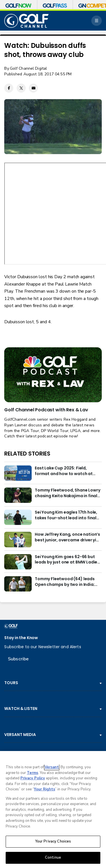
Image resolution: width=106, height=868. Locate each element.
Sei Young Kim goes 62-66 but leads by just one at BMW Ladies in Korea (67, 560)
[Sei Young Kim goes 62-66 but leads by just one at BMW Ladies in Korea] (18, 562)
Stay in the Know (21, 638)
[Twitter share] (21, 88)
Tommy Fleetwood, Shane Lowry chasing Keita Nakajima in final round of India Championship (68, 493)
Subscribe (18, 659)
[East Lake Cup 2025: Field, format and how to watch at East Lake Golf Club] (18, 473)
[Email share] (33, 88)
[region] (53, 810)
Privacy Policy (33, 778)
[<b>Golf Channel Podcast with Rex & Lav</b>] (53, 375)
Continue (53, 858)
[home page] (26, 21)
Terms (33, 773)
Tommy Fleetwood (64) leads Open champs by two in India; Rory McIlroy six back (65, 582)
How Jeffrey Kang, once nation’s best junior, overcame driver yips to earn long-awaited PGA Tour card (68, 537)
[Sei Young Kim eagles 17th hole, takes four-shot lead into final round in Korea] (18, 517)
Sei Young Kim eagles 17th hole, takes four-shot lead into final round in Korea (66, 515)
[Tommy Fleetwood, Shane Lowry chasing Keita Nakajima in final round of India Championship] (18, 495)
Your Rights (45, 789)
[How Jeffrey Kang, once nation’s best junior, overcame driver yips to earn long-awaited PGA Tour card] (18, 539)
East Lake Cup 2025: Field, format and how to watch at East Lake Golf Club (64, 471)
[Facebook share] (9, 88)
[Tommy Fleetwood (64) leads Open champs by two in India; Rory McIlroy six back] (18, 584)
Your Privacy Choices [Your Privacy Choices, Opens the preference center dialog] (53, 841)
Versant (52, 767)
